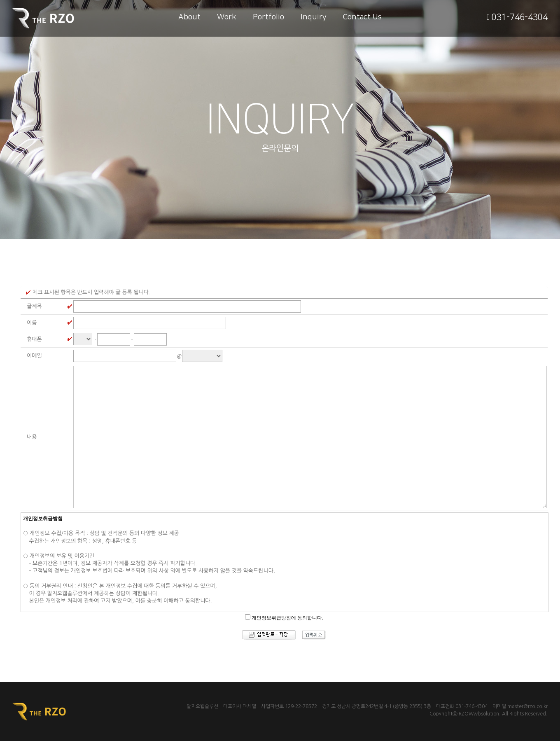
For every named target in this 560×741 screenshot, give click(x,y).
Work (227, 17)
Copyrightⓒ (443, 714)
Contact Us (362, 17)
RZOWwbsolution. (480, 714)
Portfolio (268, 17)
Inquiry (314, 17)
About (189, 17)
